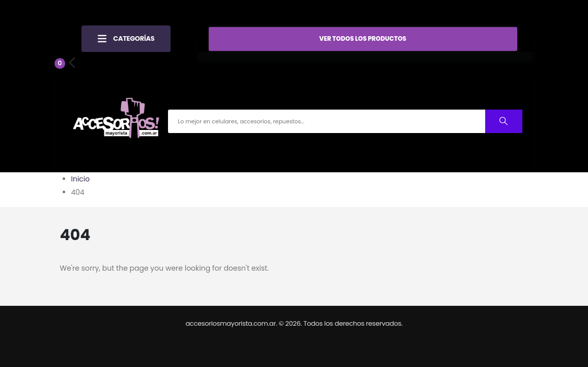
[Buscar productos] (504, 121)
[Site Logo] (116, 121)
